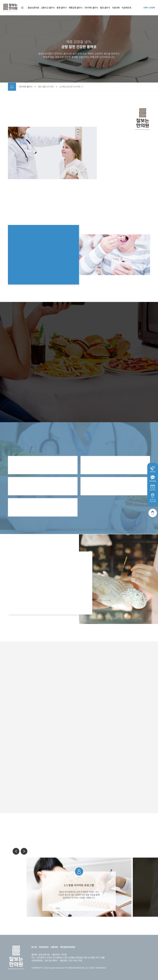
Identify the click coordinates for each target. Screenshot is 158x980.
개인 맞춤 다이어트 (46, 87)
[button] (16, 851)
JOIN (146, 8)
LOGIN (152, 8)
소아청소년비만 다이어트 (70, 87)
